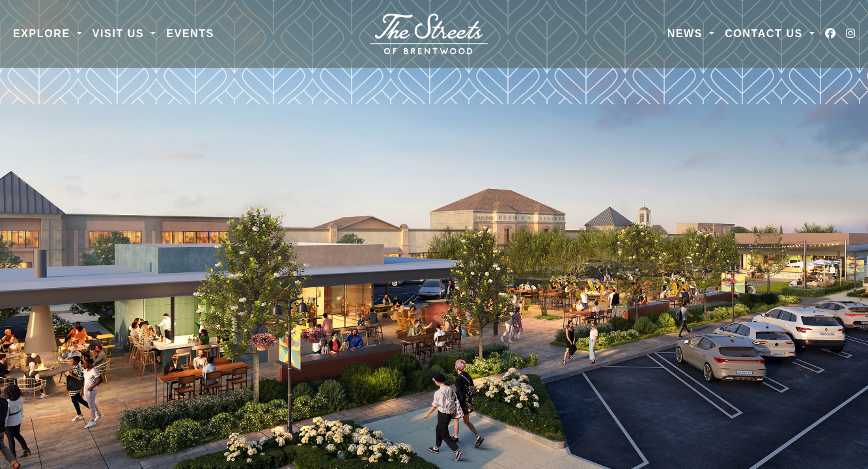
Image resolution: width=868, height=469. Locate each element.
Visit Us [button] (120, 34)
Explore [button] (44, 34)
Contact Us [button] (766, 34)
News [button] (687, 34)
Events (190, 34)
